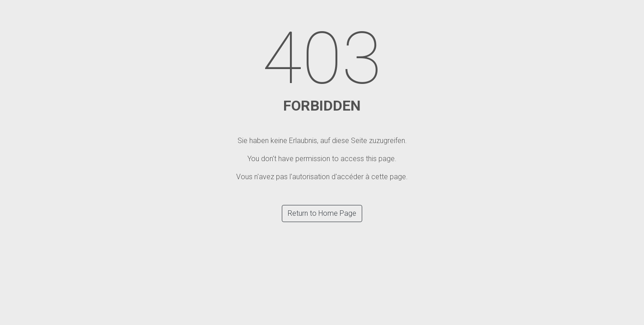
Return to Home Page (322, 213)
